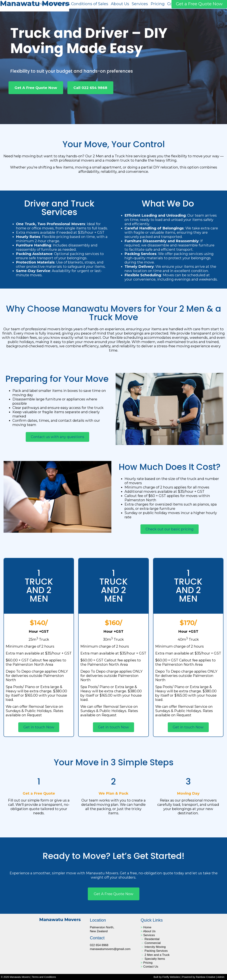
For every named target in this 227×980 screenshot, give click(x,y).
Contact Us (151, 967)
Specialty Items (155, 959)
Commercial (153, 943)
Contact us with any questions (58, 437)
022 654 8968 (99, 945)
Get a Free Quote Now (199, 4)
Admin (221, 977)
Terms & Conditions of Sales (81, 4)
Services (140, 4)
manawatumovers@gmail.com (110, 949)
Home (45, 4)
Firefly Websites (171, 977)
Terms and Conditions (44, 977)
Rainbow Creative (206, 977)
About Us (120, 4)
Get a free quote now (114, 894)
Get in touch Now (39, 727)
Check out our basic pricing (170, 529)
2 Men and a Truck (157, 955)
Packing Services (156, 951)
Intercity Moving (155, 947)
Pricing (158, 4)
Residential (152, 939)
